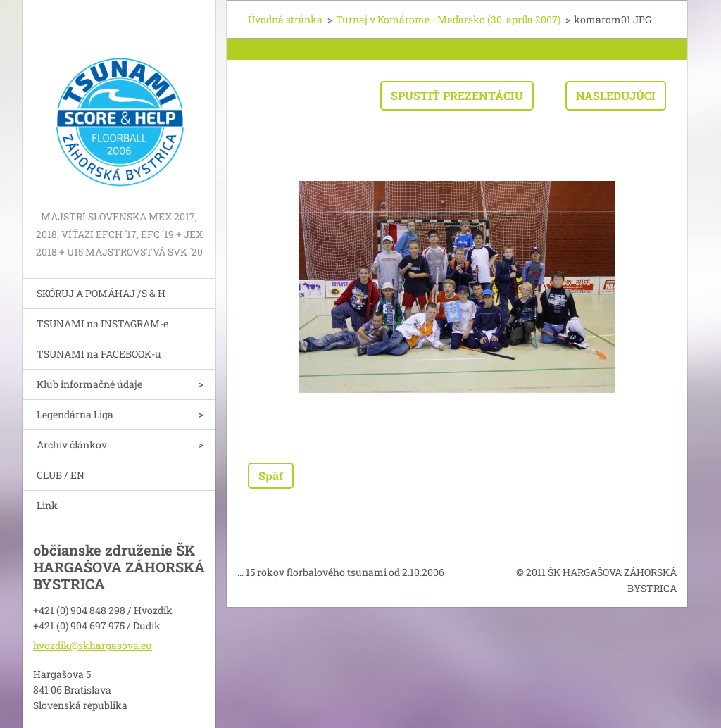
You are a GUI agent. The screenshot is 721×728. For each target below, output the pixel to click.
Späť (271, 476)
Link (47, 505)
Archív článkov (72, 445)
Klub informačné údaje (89, 384)
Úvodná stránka (285, 19)
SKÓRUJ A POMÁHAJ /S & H (101, 293)
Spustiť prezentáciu (457, 95)
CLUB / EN (61, 475)
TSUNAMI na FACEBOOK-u (99, 354)
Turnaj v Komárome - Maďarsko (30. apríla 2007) (448, 19)
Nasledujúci (616, 95)
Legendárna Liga (75, 414)
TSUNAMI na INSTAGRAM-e (102, 324)
